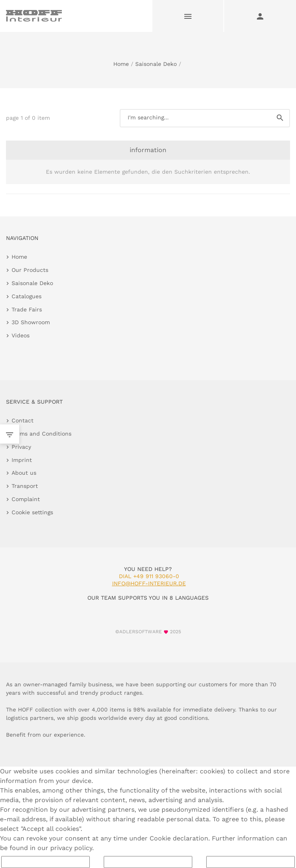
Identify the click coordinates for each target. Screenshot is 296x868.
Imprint (22, 460)
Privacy (21, 447)
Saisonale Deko (156, 64)
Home (121, 64)
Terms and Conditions (41, 434)
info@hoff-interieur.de (149, 583)
